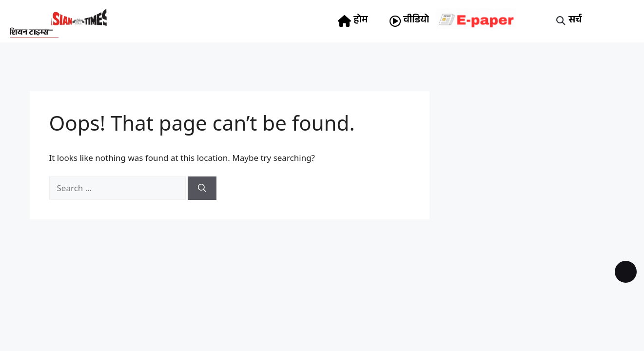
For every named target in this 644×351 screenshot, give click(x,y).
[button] (560, 21)
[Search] (202, 188)
